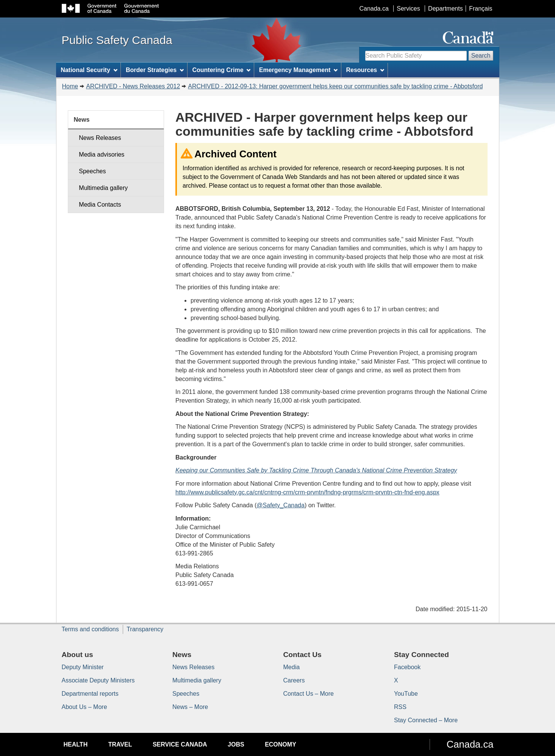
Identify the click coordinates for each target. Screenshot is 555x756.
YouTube (406, 694)
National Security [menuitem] (89, 70)
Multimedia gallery (103, 188)
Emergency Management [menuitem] (298, 70)
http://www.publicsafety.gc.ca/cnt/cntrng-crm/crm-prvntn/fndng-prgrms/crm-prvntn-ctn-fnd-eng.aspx (307, 492)
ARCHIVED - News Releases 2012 (133, 86)
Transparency (145, 629)
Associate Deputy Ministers (98, 680)
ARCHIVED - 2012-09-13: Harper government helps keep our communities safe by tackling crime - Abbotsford (335, 86)
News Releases (100, 138)
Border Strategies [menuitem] (155, 70)
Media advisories (102, 154)
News (82, 120)
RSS (400, 707)
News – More (190, 707)
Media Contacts (100, 205)
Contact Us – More (309, 694)
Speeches (92, 171)
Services (408, 9)
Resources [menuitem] (365, 70)
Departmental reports (90, 694)
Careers (294, 680)
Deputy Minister (83, 667)
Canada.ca (374, 9)
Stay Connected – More (426, 720)
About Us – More (84, 707)
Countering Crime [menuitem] (221, 70)
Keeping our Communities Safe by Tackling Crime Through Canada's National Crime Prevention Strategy (316, 470)
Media (292, 667)
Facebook (407, 667)
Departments (446, 9)
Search (481, 56)
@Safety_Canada (281, 505)
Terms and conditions (90, 629)
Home (70, 86)
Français (481, 9)
